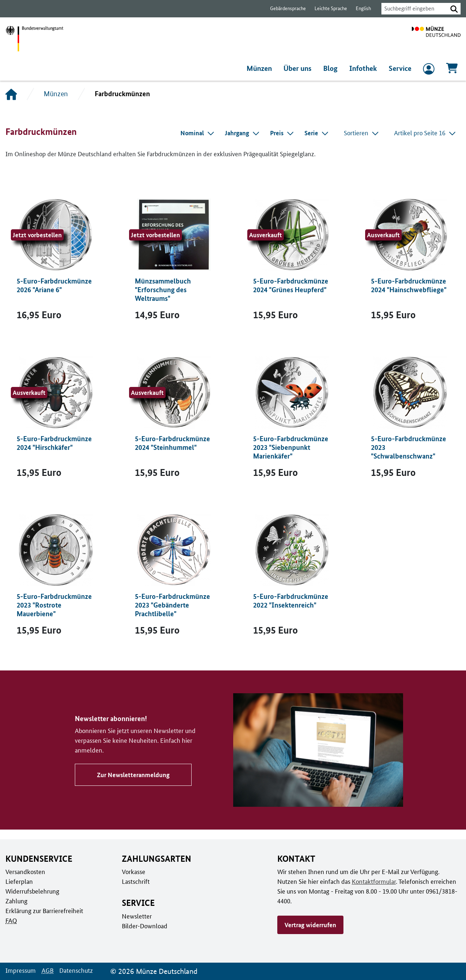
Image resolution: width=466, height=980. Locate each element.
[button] (454, 9)
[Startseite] (11, 94)
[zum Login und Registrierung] (429, 71)
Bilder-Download (144, 926)
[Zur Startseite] (436, 39)
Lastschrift (135, 881)
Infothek (364, 68)
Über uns (300, 68)
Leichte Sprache (327, 8)
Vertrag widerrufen (310, 915)
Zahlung (16, 901)
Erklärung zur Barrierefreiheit (44, 911)
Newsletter (136, 916)
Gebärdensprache (284, 8)
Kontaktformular (351, 881)
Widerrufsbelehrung (32, 891)
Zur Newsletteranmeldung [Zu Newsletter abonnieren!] (132, 770)
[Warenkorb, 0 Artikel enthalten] (452, 70)
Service (400, 68)
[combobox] (412, 9)
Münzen (261, 68)
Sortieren (363, 133)
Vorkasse (134, 872)
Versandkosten (25, 872)
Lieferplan (18, 881)
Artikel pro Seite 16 (426, 133)
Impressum (20, 970)
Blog (332, 68)
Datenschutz (74, 970)
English (359, 8)
